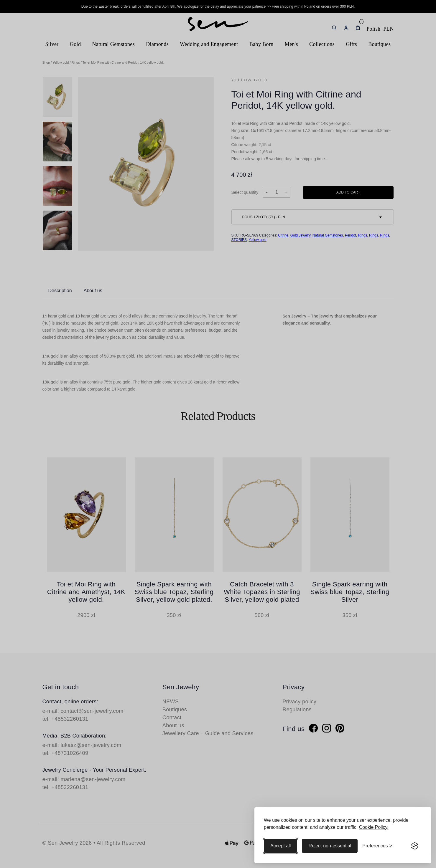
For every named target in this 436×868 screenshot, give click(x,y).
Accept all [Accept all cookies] (280, 846)
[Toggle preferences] (377, 846)
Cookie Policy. (374, 827)
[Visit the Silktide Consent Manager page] (415, 846)
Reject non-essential (330, 846)
